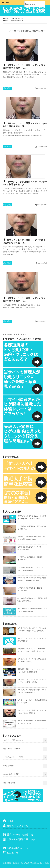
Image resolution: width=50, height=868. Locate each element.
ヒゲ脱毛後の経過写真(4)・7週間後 (30, 557)
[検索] (32, 4)
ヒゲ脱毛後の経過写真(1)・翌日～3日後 (32, 526)
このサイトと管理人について (13, 740)
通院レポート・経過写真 (11, 749)
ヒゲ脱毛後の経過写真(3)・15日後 (30, 588)
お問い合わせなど (9, 783)
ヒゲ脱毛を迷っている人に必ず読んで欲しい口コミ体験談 (24, 10)
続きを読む (7, 88)
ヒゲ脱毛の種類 (8, 766)
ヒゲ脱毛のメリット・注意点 (13, 757)
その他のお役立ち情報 (11, 774)
